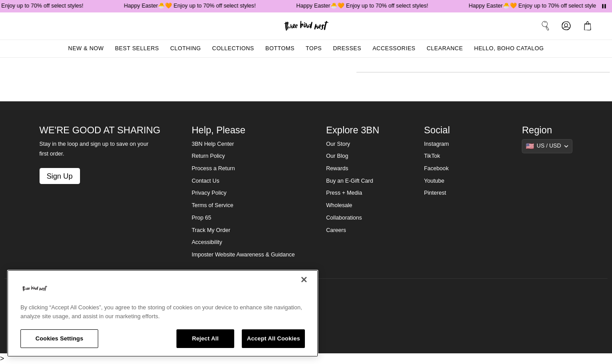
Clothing (186, 48)
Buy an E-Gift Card (350, 181)
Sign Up (60, 176)
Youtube (434, 181)
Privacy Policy (209, 193)
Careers (336, 230)
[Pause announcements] (604, 6)
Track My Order (211, 230)
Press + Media (344, 193)
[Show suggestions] (547, 146)
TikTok (432, 156)
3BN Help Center (213, 144)
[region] (163, 313)
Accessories (394, 48)
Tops (314, 48)
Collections (233, 48)
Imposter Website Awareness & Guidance (243, 255)
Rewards (337, 168)
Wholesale (339, 205)
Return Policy (208, 156)
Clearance (445, 48)
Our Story (338, 144)
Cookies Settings (60, 338)
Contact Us (205, 181)
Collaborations (344, 218)
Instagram (436, 144)
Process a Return (213, 168)
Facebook (436, 168)
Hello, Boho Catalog (509, 48)
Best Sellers (137, 48)
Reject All (205, 338)
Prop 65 (201, 218)
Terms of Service (212, 205)
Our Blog (337, 156)
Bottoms (280, 48)
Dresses (347, 48)
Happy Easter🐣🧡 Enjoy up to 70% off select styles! (192, 6)
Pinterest (435, 193)
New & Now (86, 48)
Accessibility (207, 242)
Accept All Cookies (273, 338)
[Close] (304, 280)
